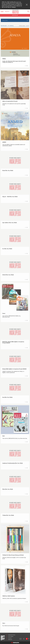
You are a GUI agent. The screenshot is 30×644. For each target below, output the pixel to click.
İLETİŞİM (11, 637)
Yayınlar (5, 20)
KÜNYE (10, 640)
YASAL (10, 638)
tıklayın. (14, 7)
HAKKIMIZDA (12, 635)
